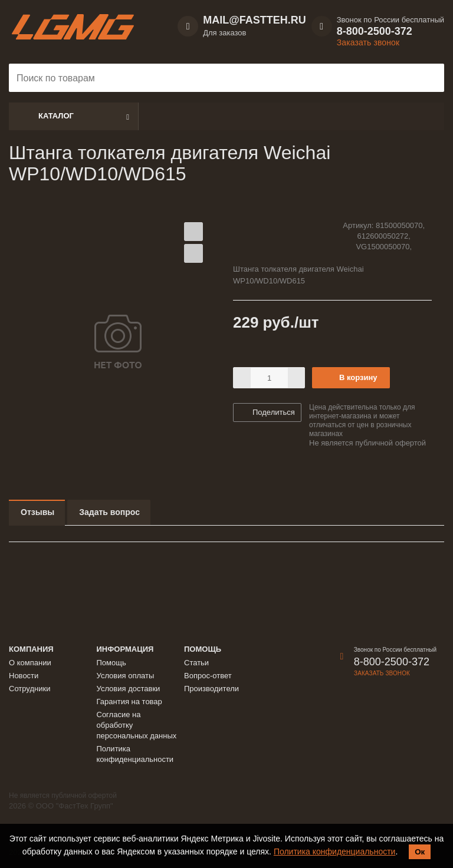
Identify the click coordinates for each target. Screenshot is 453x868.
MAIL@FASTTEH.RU (255, 20)
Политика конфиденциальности (335, 852)
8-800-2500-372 (375, 31)
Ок (420, 852)
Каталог (56, 116)
